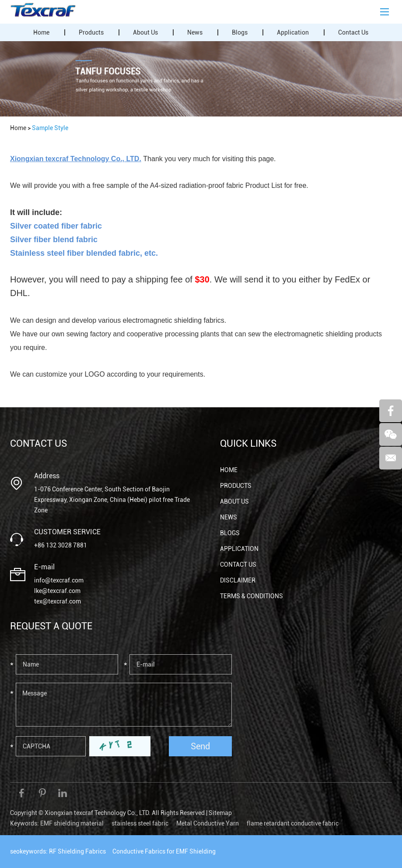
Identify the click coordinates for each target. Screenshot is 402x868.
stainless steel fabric (140, 823)
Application (293, 32)
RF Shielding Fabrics (77, 851)
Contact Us (353, 32)
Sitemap (220, 813)
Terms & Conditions (252, 596)
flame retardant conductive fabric (293, 823)
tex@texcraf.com (58, 601)
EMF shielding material (72, 823)
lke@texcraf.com (57, 591)
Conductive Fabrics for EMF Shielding (164, 851)
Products (91, 32)
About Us (145, 32)
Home (41, 32)
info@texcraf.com (59, 580)
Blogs (240, 32)
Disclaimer (238, 580)
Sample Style (50, 128)
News (195, 32)
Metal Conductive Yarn (208, 823)
